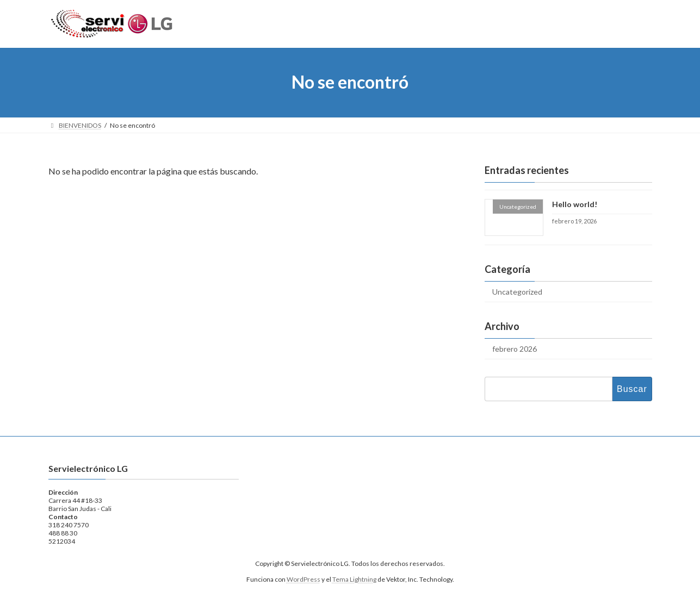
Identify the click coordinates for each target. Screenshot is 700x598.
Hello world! (574, 204)
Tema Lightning (354, 579)
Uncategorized (517, 292)
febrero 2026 (515, 349)
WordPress (303, 579)
